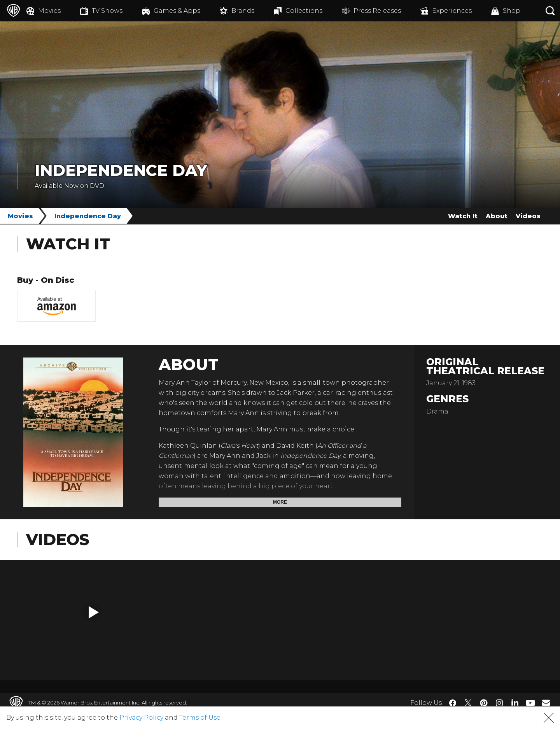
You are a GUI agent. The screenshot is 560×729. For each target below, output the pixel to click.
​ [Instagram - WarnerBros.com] (499, 703)
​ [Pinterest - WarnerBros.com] (484, 703)
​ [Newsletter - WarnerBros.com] (546, 703)
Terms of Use (200, 718)
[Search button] (550, 11)
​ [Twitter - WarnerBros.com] (468, 703)
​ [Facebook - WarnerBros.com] (453, 703)
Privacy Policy (141, 718)
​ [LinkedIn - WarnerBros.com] (515, 702)
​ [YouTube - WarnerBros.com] (530, 703)
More (280, 502)
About (497, 216)
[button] (94, 612)
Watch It (463, 216)
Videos (528, 216)
